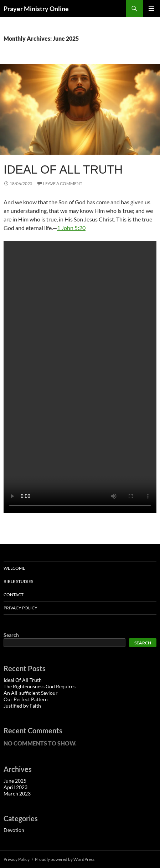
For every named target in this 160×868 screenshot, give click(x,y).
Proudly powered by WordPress (65, 859)
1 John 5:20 (71, 228)
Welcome (14, 568)
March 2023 (17, 794)
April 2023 (16, 787)
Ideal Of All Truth (63, 169)
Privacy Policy (20, 608)
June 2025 (15, 781)
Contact (14, 595)
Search (11, 635)
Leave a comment (63, 183)
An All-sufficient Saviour (31, 693)
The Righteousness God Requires (40, 686)
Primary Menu (151, 9)
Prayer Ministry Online (36, 9)
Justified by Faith (22, 706)
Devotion (14, 830)
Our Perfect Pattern (26, 699)
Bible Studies (18, 581)
